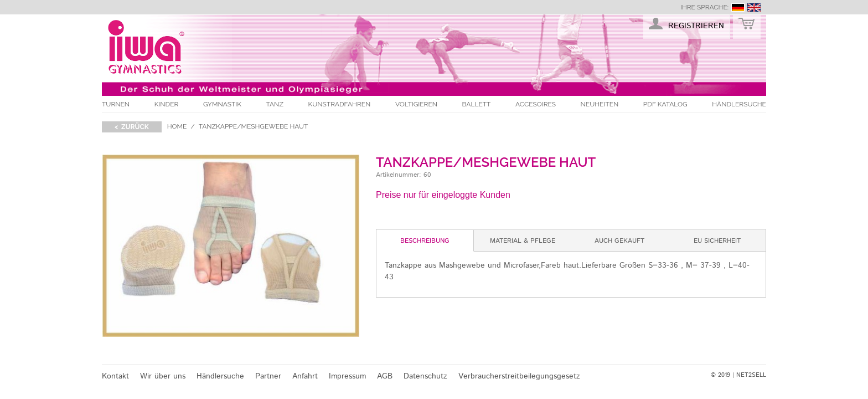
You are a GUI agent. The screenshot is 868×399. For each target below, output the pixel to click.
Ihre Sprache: (704, 7)
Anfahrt (305, 376)
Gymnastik (222, 104)
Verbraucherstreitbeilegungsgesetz (519, 376)
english (754, 7)
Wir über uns (163, 376)
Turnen (116, 104)
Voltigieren (416, 104)
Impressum (347, 376)
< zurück (132, 127)
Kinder (167, 104)
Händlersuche (739, 104)
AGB (385, 376)
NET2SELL (751, 375)
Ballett (477, 104)
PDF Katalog (665, 104)
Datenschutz (425, 376)
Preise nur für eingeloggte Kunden (443, 195)
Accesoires (536, 104)
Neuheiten (600, 104)
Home (177, 126)
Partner (268, 376)
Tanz (275, 104)
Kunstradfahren (340, 104)
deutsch (738, 7)
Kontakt (115, 376)
